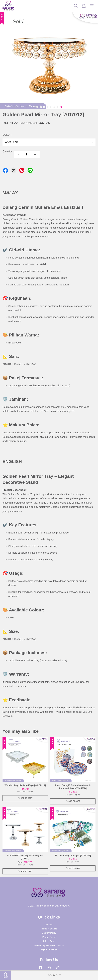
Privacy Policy (49, 937)
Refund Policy (49, 941)
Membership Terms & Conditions (49, 945)
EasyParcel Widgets (49, 949)
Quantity (7, 151)
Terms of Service (49, 929)
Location (49, 925)
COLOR (7, 135)
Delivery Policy (49, 933)
